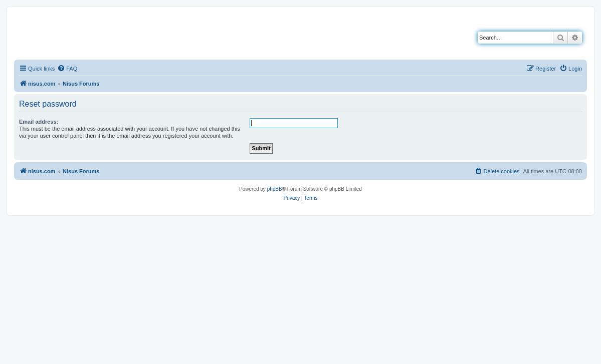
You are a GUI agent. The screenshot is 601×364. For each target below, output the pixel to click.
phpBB (275, 189)
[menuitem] (67, 69)
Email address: (39, 122)
